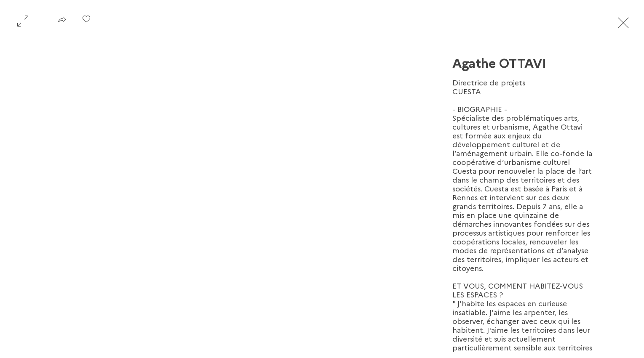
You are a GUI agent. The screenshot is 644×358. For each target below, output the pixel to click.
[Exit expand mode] (623, 22)
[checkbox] (86, 22)
